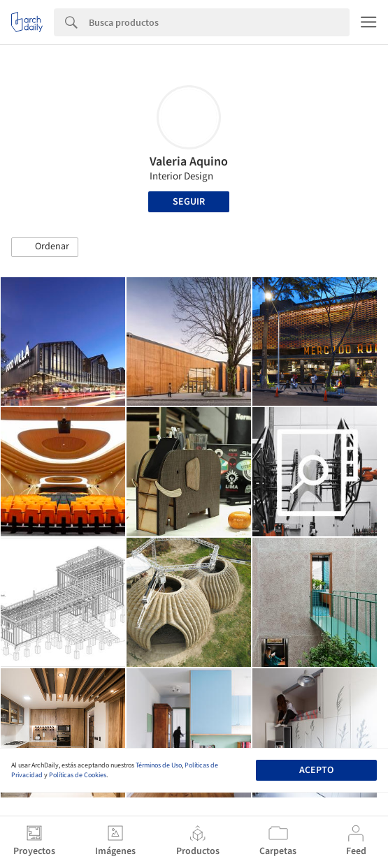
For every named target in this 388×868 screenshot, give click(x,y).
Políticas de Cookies (78, 775)
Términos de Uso (159, 765)
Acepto (316, 770)
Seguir (189, 202)
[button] (45, 247)
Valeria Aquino (189, 162)
